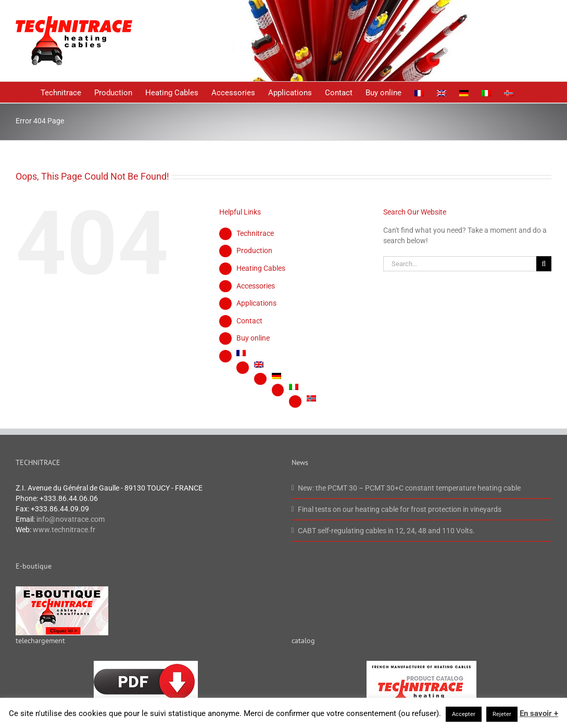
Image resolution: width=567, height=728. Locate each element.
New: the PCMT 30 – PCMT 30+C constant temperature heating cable (409, 488)
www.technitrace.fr (64, 530)
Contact (249, 321)
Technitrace (255, 233)
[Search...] (460, 264)
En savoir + (539, 713)
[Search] (544, 264)
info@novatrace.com (71, 519)
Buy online (253, 338)
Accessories (256, 286)
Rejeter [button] (502, 714)
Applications (256, 303)
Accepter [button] (464, 714)
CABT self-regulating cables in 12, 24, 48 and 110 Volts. (386, 531)
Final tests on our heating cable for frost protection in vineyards (400, 509)
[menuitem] (419, 92)
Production (254, 250)
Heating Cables (261, 268)
